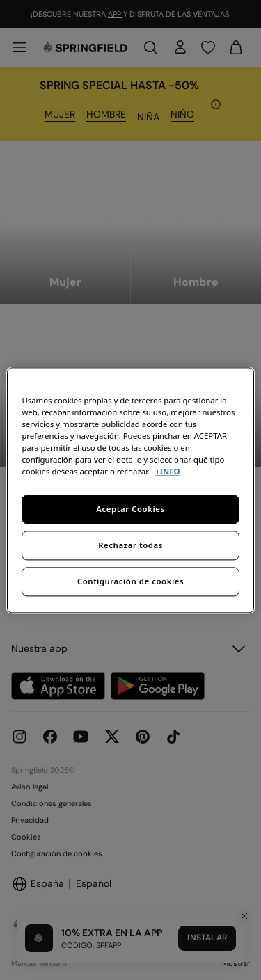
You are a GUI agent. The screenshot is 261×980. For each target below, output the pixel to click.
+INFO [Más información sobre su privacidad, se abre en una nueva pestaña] (167, 471)
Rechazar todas (130, 545)
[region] (130, 490)
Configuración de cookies (130, 581)
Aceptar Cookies (130, 509)
